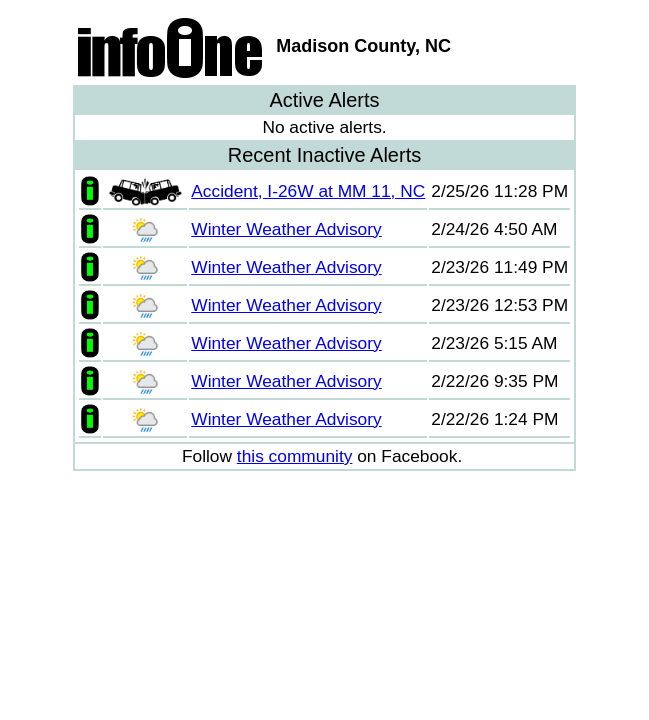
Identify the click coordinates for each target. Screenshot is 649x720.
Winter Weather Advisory (286, 229)
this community (295, 456)
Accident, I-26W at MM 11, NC (308, 191)
